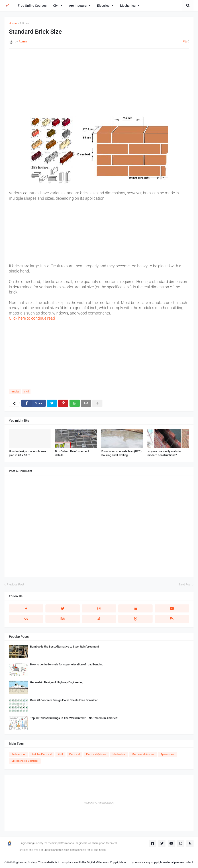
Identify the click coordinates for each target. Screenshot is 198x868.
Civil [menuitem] (56, 6)
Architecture (18, 754)
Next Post (185, 584)
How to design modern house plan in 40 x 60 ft (27, 453)
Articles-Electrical (42, 754)
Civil (26, 392)
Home (13, 23)
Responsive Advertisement (99, 803)
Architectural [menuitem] (78, 6)
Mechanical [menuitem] (128, 6)
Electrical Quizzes (96, 754)
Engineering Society (25, 862)
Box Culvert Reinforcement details (72, 453)
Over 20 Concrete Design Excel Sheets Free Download (64, 700)
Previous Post (15, 584)
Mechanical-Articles (143, 754)
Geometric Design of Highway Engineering (57, 682)
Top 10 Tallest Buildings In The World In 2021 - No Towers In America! (74, 718)
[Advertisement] (99, 84)
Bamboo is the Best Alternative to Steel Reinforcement (64, 647)
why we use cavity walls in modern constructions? (164, 453)
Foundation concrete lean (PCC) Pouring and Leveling (121, 453)
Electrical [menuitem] (104, 6)
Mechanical (119, 754)
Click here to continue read (32, 318)
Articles (24, 23)
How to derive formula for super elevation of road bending (67, 664)
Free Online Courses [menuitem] (32, 6)
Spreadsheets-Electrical (25, 761)
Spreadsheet (168, 754)
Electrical (75, 754)
